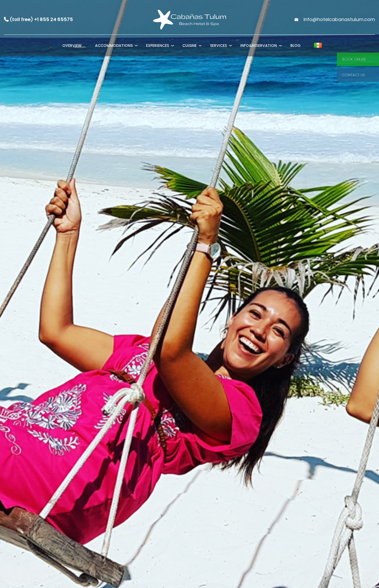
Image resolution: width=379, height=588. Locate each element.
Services (218, 46)
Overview (72, 46)
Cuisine (189, 46)
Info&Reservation (259, 46)
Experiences (158, 46)
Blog (295, 46)
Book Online (354, 59)
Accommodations (114, 46)
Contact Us (354, 75)
